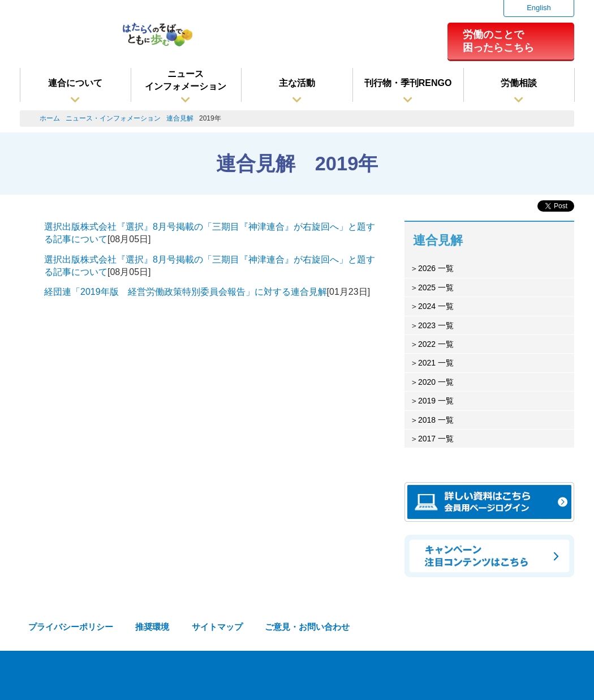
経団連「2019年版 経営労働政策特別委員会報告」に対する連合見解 (186, 292)
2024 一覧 (436, 306)
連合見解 (180, 118)
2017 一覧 (436, 439)
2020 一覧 (436, 382)
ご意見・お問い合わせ (307, 627)
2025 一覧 (436, 287)
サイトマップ (217, 627)
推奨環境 (152, 627)
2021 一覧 (436, 363)
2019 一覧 (436, 401)
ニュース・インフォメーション (113, 118)
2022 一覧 (436, 344)
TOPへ (566, 677)
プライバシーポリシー (71, 627)
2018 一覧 (436, 420)
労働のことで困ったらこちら (498, 41)
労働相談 (519, 83)
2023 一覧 (436, 325)
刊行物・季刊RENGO (408, 83)
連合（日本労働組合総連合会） (66, 39)
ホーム (50, 118)
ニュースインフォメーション (186, 80)
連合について (75, 83)
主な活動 (297, 83)
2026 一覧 (436, 268)
